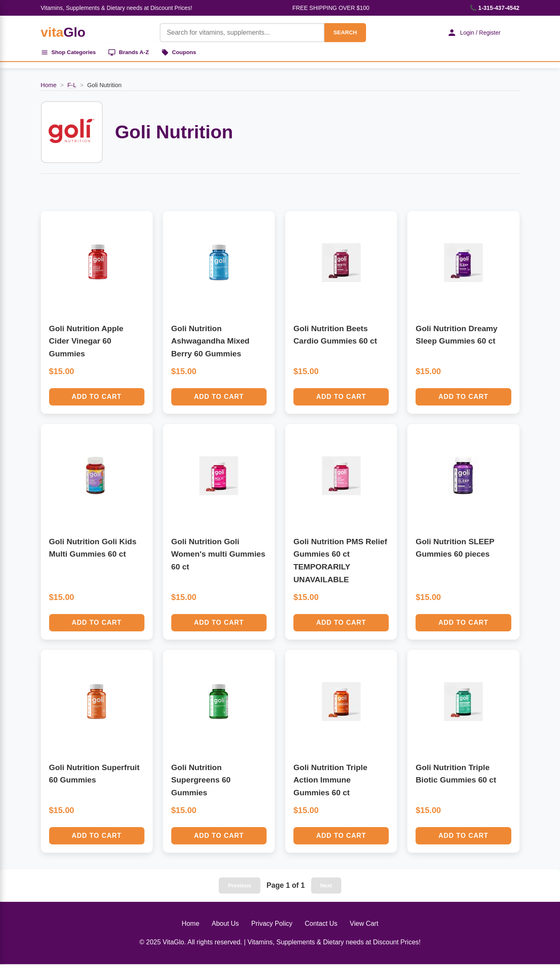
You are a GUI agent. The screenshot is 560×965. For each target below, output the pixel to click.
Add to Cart (97, 397)
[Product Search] (240, 33)
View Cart (364, 924)
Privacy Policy (272, 924)
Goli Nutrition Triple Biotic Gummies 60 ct (456, 775)
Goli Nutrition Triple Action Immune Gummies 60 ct (330, 781)
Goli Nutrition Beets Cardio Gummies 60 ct (335, 336)
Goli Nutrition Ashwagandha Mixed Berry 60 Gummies (210, 342)
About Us (225, 924)
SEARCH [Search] (343, 32)
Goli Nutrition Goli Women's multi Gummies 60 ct (218, 555)
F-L (72, 86)
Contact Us (321, 924)
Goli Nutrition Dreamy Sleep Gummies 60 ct (456, 336)
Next (326, 886)
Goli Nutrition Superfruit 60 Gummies (95, 775)
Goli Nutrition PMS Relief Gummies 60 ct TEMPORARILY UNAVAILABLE (340, 561)
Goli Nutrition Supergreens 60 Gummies (201, 781)
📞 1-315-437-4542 (495, 8)
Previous (239, 886)
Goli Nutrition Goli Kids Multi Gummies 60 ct (93, 549)
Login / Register (472, 33)
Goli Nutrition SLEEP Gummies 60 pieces (455, 549)
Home (49, 86)
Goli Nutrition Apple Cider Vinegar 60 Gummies (86, 342)
